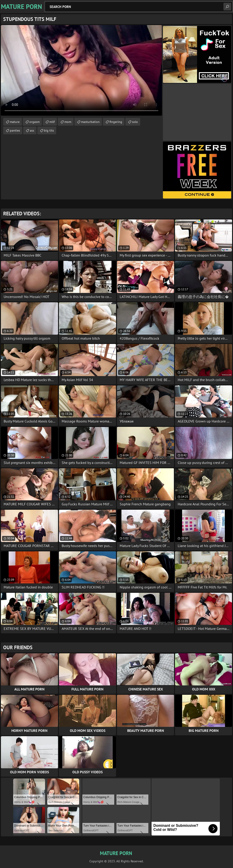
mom (68, 122)
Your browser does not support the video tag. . (81, 70)
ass (32, 130)
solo (135, 122)
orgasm (34, 122)
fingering (116, 122)
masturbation (90, 122)
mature (15, 122)
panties (15, 130)
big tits (49, 130)
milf (52, 122)
